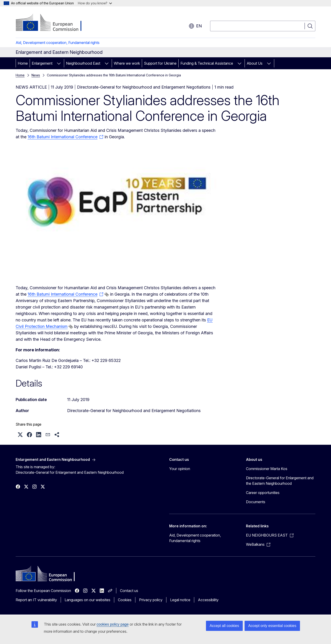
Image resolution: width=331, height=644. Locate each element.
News (36, 75)
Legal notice (180, 600)
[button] (20, 435)
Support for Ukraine (160, 63)
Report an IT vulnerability (36, 600)
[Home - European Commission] (53, 23)
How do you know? (95, 3)
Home (23, 63)
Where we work (127, 63)
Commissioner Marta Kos (267, 469)
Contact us (129, 591)
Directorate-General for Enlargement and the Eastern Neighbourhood (280, 481)
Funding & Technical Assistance (207, 63)
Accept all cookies (224, 626)
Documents (256, 502)
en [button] (195, 26)
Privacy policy (151, 600)
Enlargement (42, 63)
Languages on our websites (87, 600)
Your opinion (180, 469)
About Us (255, 63)
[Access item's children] (59, 63)
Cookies (125, 600)
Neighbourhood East (83, 63)
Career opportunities (263, 493)
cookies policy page (113, 624)
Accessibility (208, 600)
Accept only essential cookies (272, 626)
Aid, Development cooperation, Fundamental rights (58, 43)
